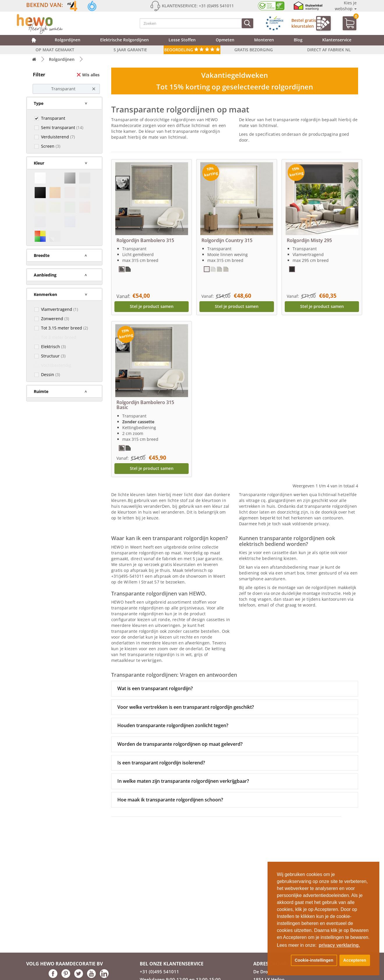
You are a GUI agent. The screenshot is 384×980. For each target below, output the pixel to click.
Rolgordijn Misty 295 (309, 240)
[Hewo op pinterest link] (66, 976)
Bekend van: (45, 5)
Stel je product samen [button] (152, 306)
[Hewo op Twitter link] (79, 976)
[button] (283, 960)
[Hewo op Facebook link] (53, 976)
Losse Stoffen (182, 40)
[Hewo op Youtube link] (91, 976)
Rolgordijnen (68, 40)
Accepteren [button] (355, 960)
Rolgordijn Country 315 (227, 240)
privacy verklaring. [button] (339, 945)
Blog (298, 40)
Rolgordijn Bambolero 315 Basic (145, 405)
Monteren (264, 40)
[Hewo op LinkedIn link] (104, 976)
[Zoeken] (247, 23)
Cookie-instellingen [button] (314, 960)
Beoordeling (192, 50)
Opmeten (225, 40)
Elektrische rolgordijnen (124, 40)
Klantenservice (337, 40)
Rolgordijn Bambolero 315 (145, 240)
